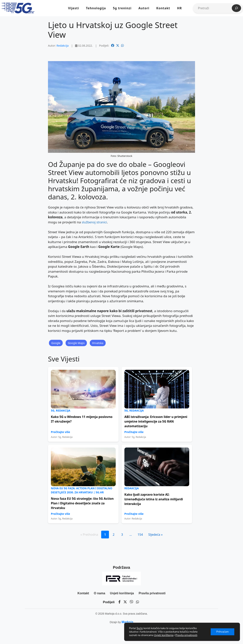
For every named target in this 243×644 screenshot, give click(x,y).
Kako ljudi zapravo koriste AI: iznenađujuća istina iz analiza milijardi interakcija (154, 499)
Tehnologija (96, 8)
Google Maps (76, 343)
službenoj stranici (94, 222)
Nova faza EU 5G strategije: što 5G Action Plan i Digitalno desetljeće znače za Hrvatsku (82, 503)
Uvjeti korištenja (122, 593)
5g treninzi (122, 8)
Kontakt (163, 8)
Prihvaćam (222, 632)
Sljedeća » (155, 535)
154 (140, 535)
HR (179, 8)
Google (56, 343)
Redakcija (62, 46)
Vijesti (74, 8)
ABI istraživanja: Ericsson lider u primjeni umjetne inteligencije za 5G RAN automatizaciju (156, 421)
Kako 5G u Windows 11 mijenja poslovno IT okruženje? (82, 419)
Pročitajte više (60, 432)
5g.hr (140, 628)
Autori (144, 8)
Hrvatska (98, 343)
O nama (100, 593)
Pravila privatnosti (152, 593)
